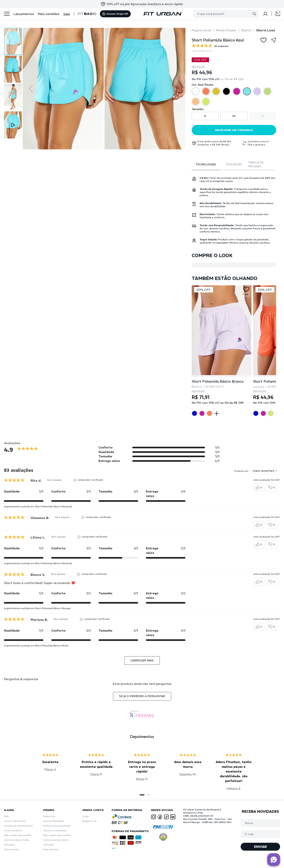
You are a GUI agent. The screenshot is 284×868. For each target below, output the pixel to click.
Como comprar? (13, 830)
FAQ (6, 816)
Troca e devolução (15, 821)
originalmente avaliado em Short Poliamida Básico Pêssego (37, 608)
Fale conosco (12, 849)
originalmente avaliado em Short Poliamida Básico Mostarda (38, 506)
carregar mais (142, 660)
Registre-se (90, 821)
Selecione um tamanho (234, 130)
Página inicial (201, 30)
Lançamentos (24, 14)
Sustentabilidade (53, 821)
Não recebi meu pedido (18, 835)
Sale (67, 14)
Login (86, 816)
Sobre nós (49, 816)
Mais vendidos (49, 14)
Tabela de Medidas (256, 164)
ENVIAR (260, 847)
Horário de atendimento (18, 826)
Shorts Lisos (266, 30)
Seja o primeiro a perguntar (142, 696)
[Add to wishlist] (263, 40)
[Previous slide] (31, 89)
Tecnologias (206, 164)
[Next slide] (177, 89)
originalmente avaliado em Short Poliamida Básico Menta (36, 646)
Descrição (234, 164)
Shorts (246, 30)
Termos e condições (55, 830)
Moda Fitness (226, 30)
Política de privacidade (57, 826)
